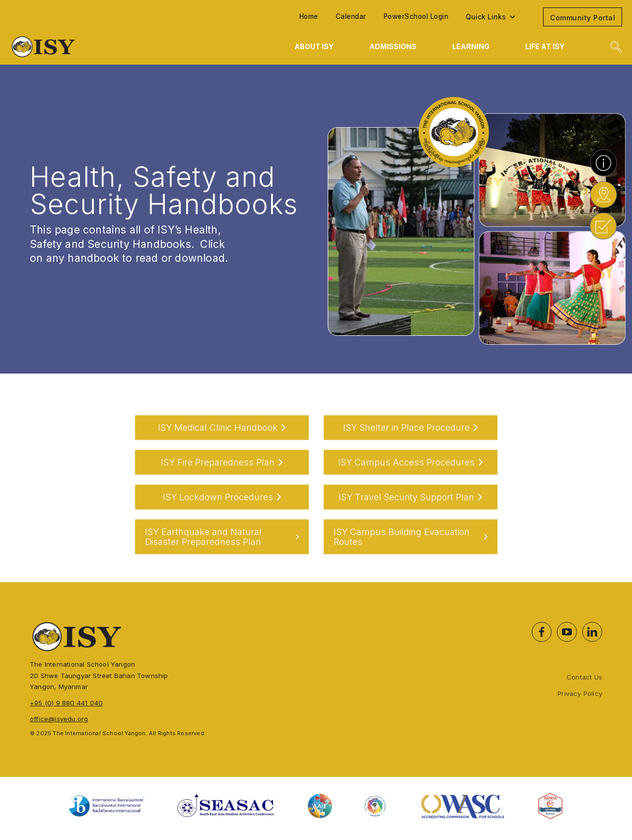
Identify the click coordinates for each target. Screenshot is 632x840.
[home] (102, 47)
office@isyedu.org (59, 719)
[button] (496, 17)
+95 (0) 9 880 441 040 (66, 703)
